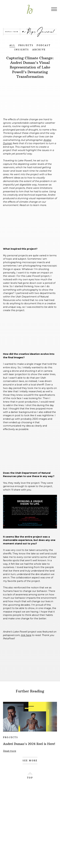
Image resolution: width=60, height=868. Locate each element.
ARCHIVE (39, 50)
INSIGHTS (22, 50)
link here (26, 635)
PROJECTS (26, 45)
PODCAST (44, 45)
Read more (10, 751)
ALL (12, 45)
